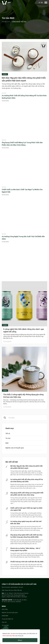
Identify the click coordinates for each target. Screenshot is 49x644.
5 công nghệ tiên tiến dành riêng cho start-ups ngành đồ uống (24, 330)
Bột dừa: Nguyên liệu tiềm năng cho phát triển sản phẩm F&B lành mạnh (24, 79)
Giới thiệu (5, 609)
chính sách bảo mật (9, 636)
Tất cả (8, 433)
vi (39, 2)
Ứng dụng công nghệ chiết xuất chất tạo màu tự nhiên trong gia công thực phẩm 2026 (26, 536)
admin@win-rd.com (17, 587)
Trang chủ (6, 22)
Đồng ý (20, 640)
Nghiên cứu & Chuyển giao (15, 448)
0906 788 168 (18, 590)
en (42, 2)
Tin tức (5, 74)
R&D (7, 443)
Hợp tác (4, 622)
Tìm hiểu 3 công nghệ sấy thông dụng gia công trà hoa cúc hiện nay (23, 396)
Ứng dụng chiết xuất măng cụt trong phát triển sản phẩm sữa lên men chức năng (22, 144)
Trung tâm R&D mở (7, 619)
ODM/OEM (5, 616)
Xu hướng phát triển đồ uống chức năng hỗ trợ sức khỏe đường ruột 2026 (27, 480)
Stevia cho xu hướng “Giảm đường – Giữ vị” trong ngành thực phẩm (25, 549)
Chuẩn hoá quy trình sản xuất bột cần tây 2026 (27, 561)
